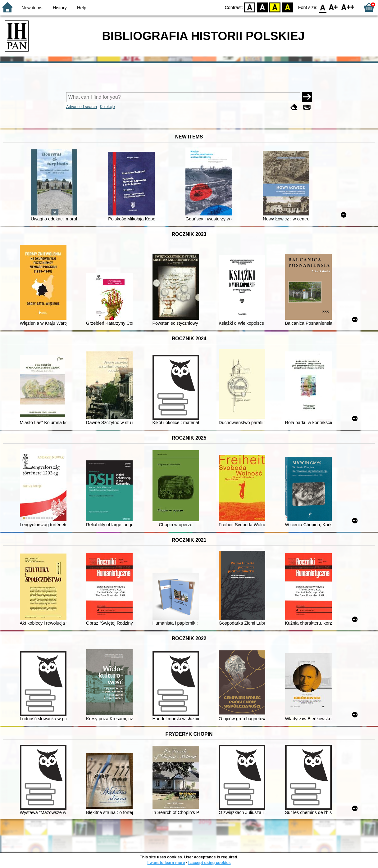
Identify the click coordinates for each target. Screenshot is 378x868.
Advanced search (82, 107)
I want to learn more (166, 863)
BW (262, 7)
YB (275, 7)
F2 (348, 7)
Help (82, 8)
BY (287, 7)
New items (32, 8)
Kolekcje (107, 107)
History (60, 8)
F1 (333, 7)
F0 (323, 7)
